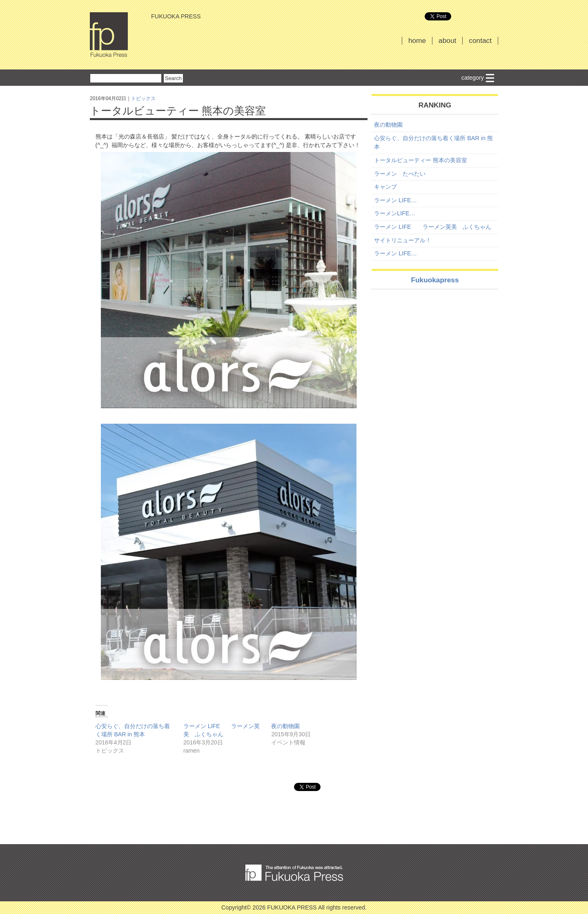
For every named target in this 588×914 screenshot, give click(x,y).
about (447, 40)
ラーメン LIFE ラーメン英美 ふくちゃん (432, 227)
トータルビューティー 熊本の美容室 (421, 160)
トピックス (143, 98)
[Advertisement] (435, 353)
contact (480, 40)
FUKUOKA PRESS (109, 35)
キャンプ (385, 187)
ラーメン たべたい (400, 174)
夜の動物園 (285, 726)
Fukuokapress (435, 280)
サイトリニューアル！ (403, 240)
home (417, 40)
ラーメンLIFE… (395, 213)
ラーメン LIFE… (395, 200)
